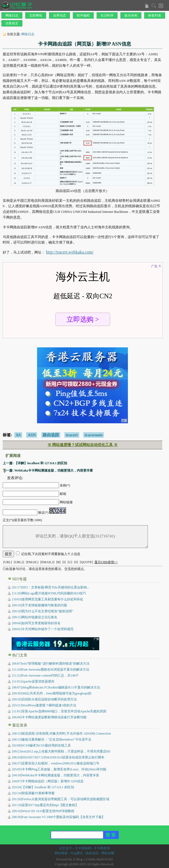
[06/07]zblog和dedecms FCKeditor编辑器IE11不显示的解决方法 (56, 687)
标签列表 (155, 15)
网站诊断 (108, 853)
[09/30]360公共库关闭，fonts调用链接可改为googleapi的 (52, 693)
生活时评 (107, 15)
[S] (76, 562)
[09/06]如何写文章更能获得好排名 (36, 623)
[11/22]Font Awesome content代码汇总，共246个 (45, 675)
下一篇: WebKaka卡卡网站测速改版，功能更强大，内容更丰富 (48, 470)
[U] (70, 562)
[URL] (8, 562)
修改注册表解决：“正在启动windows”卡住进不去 (52, 739)
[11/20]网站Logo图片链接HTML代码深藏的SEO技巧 (49, 593)
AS (18, 435)
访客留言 (12, 23)
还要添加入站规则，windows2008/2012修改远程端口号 (56, 763)
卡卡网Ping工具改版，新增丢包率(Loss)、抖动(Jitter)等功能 (59, 769)
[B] (58, 562)
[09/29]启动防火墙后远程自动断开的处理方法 (44, 699)
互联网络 (36, 15)
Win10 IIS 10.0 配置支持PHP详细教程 (43, 811)
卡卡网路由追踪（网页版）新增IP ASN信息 (48, 781)
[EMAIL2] (47, 562)
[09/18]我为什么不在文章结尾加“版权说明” (43, 611)
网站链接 (66, 502)
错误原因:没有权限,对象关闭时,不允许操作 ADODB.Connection (62, 734)
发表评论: (15, 478)
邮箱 (63, 494)
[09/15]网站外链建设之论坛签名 (35, 617)
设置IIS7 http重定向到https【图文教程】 (45, 805)
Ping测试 (77, 853)
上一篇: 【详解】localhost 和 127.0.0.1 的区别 (35, 463)
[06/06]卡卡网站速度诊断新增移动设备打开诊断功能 (49, 717)
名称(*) (65, 485)
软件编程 (83, 15)
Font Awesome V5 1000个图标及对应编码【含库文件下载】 (59, 817)
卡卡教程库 (102, 848)
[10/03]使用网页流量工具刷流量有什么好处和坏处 (48, 599)
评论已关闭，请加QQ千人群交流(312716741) (75, 537)
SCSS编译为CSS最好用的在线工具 (42, 745)
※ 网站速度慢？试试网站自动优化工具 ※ (83, 445)
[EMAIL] (32, 562)
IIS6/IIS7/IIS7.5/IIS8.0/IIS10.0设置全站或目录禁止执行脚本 (58, 757)
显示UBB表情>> (106, 562)
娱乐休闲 (131, 15)
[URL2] (19, 562)
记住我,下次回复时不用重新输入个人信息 (51, 554)
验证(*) (43, 513)
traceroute (94, 435)
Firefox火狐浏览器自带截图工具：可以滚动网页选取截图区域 (61, 799)
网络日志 (12, 15)
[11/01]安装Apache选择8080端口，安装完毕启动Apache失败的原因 (59, 711)
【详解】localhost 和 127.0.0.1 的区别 (43, 787)
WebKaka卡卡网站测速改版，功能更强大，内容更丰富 (56, 775)
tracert (72, 435)
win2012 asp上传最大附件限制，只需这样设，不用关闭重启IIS (61, 751)
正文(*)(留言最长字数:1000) (22, 520)
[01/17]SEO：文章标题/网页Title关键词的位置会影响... (51, 587)
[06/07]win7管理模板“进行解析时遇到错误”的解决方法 (51, 664)
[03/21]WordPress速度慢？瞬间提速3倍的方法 (44, 705)
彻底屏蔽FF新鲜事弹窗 (33, 793)
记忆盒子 (66, 848)
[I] (64, 562)
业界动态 (59, 15)
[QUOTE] (86, 562)
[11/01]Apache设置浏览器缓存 (33, 681)
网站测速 (61, 853)
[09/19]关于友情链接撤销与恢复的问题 (40, 605)
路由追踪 (51, 435)
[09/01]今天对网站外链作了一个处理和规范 (43, 629)
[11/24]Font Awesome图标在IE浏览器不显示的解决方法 (51, 670)
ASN (32, 435)
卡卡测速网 (83, 848)
